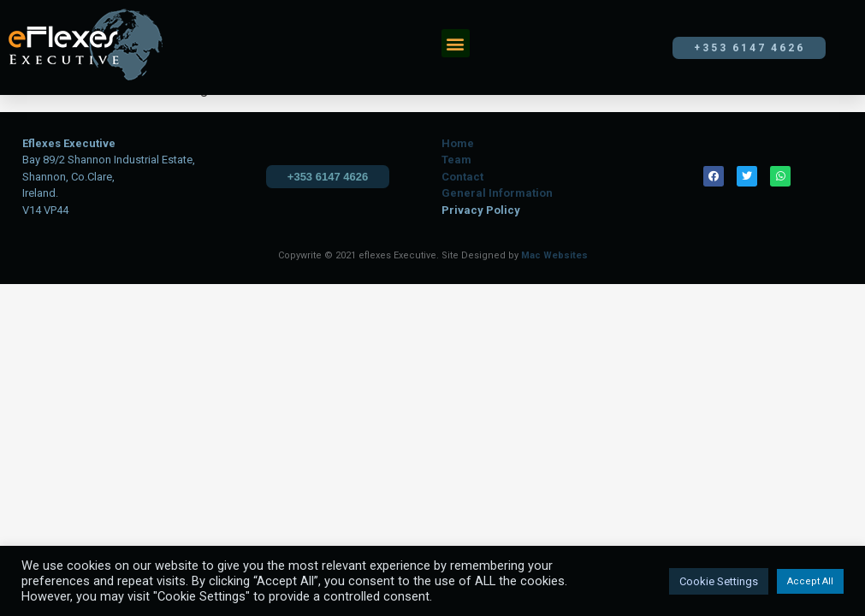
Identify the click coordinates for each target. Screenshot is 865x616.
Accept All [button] (810, 581)
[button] (456, 43)
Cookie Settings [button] (719, 581)
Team (456, 160)
